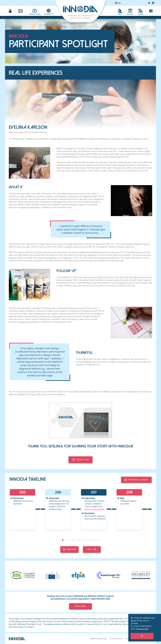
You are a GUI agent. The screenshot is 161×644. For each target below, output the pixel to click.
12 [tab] (99, 540)
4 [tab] (73, 540)
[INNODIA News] (140, 11)
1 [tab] (63, 540)
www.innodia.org (98, 638)
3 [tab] (69, 540)
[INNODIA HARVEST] (49, 11)
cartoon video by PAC (95, 509)
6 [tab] (79, 540)
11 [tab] (95, 540)
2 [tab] (66, 540)
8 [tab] (86, 540)
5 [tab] (76, 540)
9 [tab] (89, 540)
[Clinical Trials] (35, 11)
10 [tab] (92, 540)
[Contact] (21, 11)
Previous (69, 549)
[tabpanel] (27, 510)
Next (92, 549)
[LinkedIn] (153, 3)
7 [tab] (82, 540)
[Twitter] (149, 3)
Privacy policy (116, 638)
